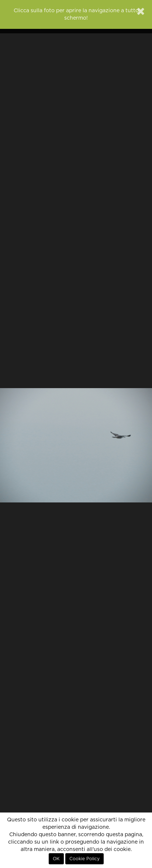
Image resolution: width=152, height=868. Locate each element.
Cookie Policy (84, 859)
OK (56, 859)
